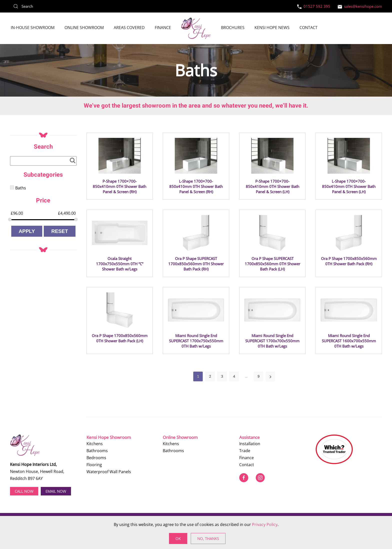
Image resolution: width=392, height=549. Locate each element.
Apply (27, 231)
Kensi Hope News (272, 28)
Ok (178, 538)
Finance (163, 28)
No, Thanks (208, 538)
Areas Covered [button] (129, 28)
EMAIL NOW (56, 491)
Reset (60, 231)
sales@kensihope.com (360, 6)
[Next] (270, 377)
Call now (24, 491)
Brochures (233, 28)
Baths (21, 188)
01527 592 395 (314, 6)
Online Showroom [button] (84, 28)
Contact (308, 28)
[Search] (47, 6)
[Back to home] (196, 28)
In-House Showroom (33, 28)
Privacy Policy (265, 524)
